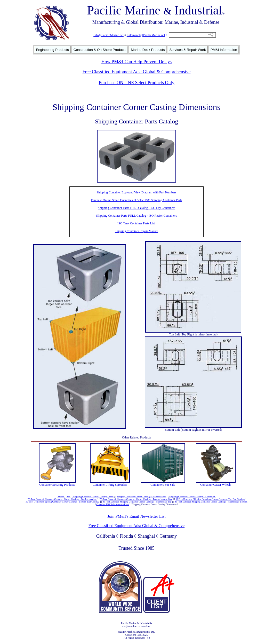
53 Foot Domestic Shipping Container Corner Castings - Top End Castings (210, 499)
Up (69, 497)
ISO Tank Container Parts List (136, 223)
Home (61, 497)
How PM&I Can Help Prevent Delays (136, 62)
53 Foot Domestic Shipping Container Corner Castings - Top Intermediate (62, 499)
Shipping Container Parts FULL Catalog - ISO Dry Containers (136, 208)
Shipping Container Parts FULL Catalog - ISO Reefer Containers (137, 216)
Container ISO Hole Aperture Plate (113, 504)
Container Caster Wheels (216, 485)
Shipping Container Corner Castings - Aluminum (192, 497)
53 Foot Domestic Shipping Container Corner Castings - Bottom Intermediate (136, 499)
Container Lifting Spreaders (110, 485)
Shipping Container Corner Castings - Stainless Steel (142, 497)
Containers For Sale (163, 485)
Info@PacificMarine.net (109, 35)
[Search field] (192, 35)
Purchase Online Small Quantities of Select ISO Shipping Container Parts (136, 200)
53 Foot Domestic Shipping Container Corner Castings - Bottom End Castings (63, 502)
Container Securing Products (57, 485)
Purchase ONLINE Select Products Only (137, 83)
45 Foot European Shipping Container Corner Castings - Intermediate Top (137, 502)
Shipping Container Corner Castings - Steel (93, 497)
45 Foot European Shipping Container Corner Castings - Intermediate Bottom (211, 502)
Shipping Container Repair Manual (136, 231)
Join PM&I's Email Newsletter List (136, 516)
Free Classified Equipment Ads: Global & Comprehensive (137, 72)
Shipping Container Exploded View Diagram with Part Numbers (136, 192)
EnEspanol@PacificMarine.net (146, 35)
